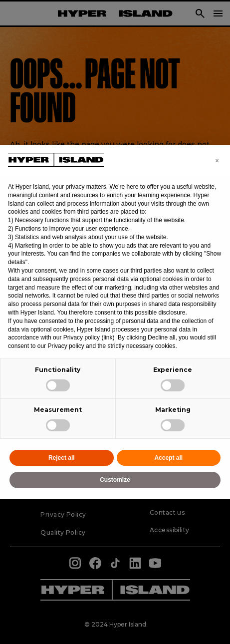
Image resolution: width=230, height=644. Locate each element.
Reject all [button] (62, 458)
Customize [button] (115, 480)
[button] (217, 161)
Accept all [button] (168, 458)
